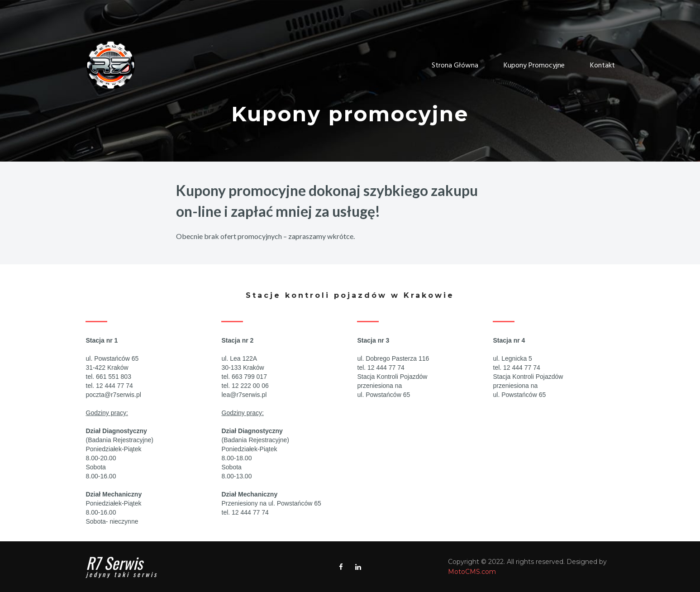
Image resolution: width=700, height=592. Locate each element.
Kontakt (602, 66)
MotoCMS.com (472, 572)
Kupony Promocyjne (534, 66)
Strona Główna (455, 66)
